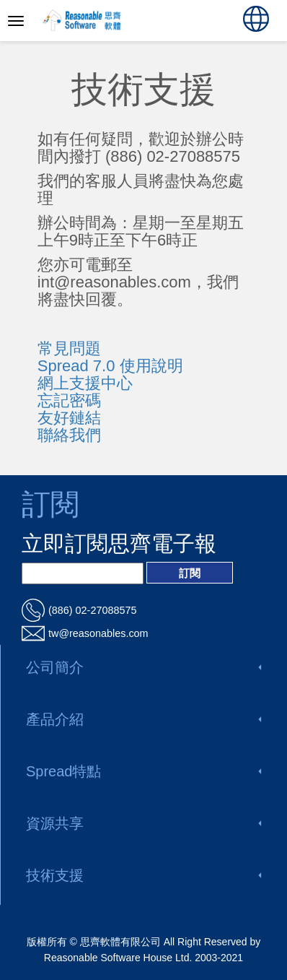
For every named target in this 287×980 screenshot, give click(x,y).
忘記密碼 (69, 400)
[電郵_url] (143, 633)
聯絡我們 (69, 435)
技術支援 (143, 875)
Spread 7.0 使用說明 (110, 366)
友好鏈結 (69, 418)
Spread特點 (143, 771)
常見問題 (69, 348)
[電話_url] (143, 610)
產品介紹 (143, 719)
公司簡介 (143, 667)
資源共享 (143, 823)
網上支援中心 (85, 383)
